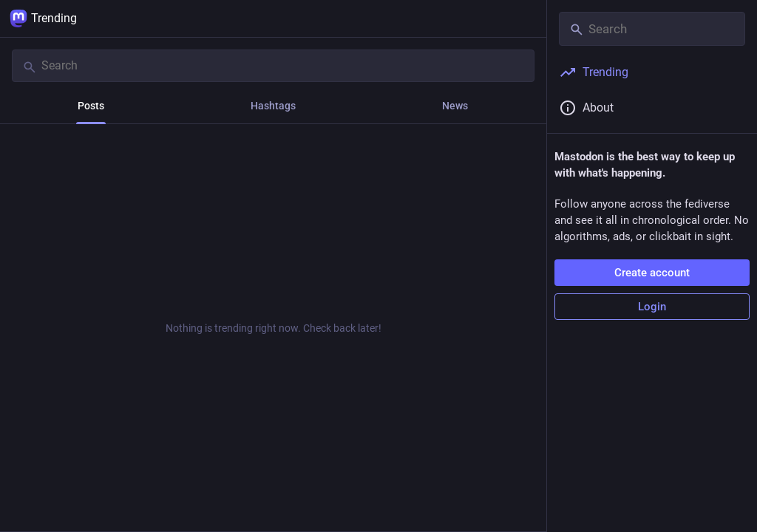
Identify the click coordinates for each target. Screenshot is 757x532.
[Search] (273, 66)
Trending (43, 18)
